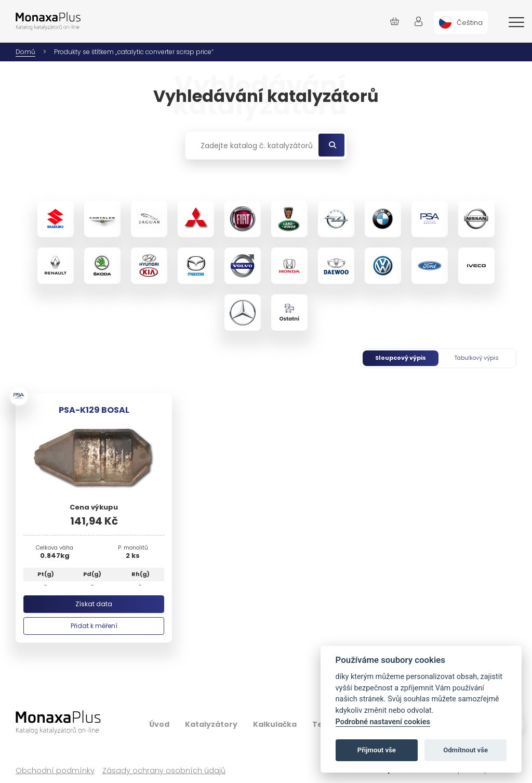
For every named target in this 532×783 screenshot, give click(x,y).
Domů (25, 52)
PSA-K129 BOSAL (94, 410)
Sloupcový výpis (401, 358)
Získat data (94, 604)
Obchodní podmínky (55, 771)
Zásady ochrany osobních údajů (164, 771)
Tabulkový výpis (477, 358)
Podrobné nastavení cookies (383, 722)
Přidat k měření (94, 626)
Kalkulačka (275, 724)
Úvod (159, 724)
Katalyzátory (211, 724)
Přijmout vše (377, 750)
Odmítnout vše (465, 750)
